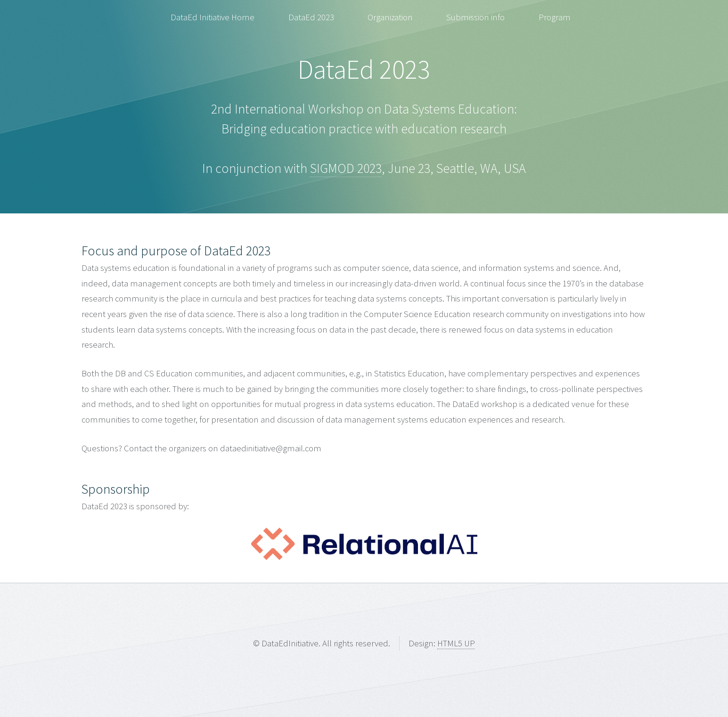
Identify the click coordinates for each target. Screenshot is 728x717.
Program (555, 17)
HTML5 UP (456, 643)
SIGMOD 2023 (346, 168)
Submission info (475, 17)
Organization (390, 17)
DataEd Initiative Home (213, 17)
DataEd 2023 (311, 17)
